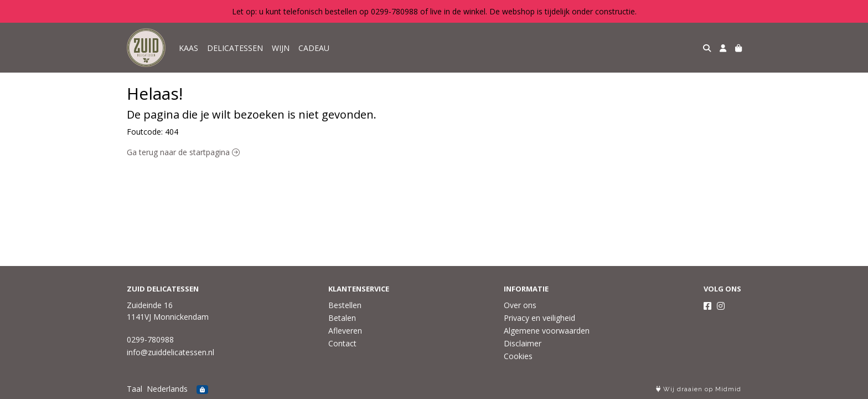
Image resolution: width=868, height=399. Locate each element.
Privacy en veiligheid (539, 318)
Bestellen (345, 305)
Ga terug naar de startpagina (183, 152)
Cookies (518, 356)
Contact (342, 343)
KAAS (188, 48)
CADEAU (314, 48)
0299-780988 (150, 339)
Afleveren (345, 331)
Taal (135, 389)
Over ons (520, 305)
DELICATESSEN (235, 48)
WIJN (281, 48)
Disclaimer (523, 343)
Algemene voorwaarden (547, 331)
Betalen (342, 318)
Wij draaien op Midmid (699, 389)
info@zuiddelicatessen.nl (170, 352)
